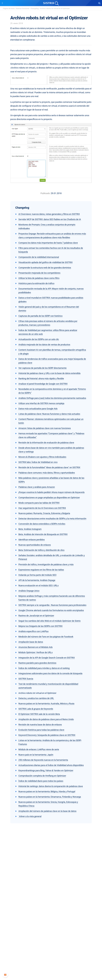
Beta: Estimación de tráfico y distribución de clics (41, 550)
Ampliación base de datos (31, 642)
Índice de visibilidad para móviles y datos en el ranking (44, 668)
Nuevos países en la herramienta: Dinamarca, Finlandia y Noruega (50, 797)
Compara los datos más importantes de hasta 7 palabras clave (48, 243)
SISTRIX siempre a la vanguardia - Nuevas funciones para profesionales (52, 605)
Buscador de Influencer (51, 915)
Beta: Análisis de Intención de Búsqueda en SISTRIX (43, 534)
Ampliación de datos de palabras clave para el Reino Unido (46, 719)
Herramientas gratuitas (51, 938)
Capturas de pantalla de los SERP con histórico (40, 316)
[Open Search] (99, 3)
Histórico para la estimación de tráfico (36, 283)
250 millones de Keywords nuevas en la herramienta (43, 760)
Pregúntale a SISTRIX (51, 927)
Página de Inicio (9, 8)
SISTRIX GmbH (51, 871)
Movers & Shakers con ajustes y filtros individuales (42, 457)
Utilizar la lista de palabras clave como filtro (39, 278)
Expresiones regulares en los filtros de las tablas (41, 570)
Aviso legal (51, 891)
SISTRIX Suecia (26, 679)
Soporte (51, 950)
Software (51, 899)
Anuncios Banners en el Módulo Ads (35, 647)
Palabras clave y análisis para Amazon (37, 487)
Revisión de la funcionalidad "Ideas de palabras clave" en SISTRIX (49, 467)
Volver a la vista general (30, 816)
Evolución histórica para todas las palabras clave (41, 730)
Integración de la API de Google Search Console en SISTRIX (47, 658)
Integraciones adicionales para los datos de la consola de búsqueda (50, 673)
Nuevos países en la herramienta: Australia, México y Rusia (46, 704)
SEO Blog (51, 934)
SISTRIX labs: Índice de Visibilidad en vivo (38, 462)
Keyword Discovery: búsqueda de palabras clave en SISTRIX (47, 735)
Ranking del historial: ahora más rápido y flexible (41, 379)
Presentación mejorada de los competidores (39, 273)
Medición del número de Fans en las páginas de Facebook (46, 637)
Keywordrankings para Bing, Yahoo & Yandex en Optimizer (46, 770)
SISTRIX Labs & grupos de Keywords (36, 709)
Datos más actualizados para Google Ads (38, 409)
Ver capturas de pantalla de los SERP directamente (42, 368)
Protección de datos (51, 887)
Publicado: (45, 193)
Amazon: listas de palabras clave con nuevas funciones (45, 428)
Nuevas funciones (51, 958)
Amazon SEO (51, 911)
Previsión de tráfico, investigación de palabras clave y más (46, 564)
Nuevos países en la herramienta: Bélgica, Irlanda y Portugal (47, 791)
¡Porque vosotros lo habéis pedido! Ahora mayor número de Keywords (51, 492)
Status (51, 969)
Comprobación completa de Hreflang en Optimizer (42, 776)
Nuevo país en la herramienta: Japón (36, 755)
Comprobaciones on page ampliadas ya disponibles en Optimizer (49, 498)
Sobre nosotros (51, 876)
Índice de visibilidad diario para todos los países (41, 781)
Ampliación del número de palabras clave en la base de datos (47, 811)
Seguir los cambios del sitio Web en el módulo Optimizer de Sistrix (50, 621)
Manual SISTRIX (51, 954)
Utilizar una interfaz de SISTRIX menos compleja (41, 403)
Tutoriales (51, 942)
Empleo (51, 880)
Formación (51, 884)
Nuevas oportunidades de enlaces (35, 545)
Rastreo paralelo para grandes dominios (37, 663)
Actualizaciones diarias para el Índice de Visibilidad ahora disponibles (51, 765)
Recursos (51, 922)
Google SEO (51, 907)
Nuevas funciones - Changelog (27, 8)
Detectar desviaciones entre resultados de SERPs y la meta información (52, 519)
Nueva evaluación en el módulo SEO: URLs (38, 585)
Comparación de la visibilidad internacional (39, 257)
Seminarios (51, 931)
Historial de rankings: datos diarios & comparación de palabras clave (51, 786)
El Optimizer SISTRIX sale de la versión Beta (39, 714)
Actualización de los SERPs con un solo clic (39, 339)
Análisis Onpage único (29, 591)
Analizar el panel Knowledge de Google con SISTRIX (43, 384)
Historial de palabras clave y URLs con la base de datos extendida (49, 373)
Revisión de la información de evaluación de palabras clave (46, 443)
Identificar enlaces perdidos (32, 540)
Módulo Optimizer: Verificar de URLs (35, 652)
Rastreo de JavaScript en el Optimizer (36, 616)
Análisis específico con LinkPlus (33, 631)
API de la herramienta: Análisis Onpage (37, 580)
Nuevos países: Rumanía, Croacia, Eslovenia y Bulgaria (44, 513)
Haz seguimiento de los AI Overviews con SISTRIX (42, 508)
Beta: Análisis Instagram (30, 529)
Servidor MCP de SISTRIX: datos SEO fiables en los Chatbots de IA (50, 219)
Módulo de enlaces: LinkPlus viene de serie (39, 749)
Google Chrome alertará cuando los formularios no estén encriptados (51, 610)
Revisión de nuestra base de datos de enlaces (40, 725)
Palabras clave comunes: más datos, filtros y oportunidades (47, 473)
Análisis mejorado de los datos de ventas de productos (44, 345)
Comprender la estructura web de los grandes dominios (45, 268)
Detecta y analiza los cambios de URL (36, 698)
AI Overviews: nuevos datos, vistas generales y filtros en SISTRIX (49, 214)
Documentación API (51, 962)
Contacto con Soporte (51, 966)
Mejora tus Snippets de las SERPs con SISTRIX (40, 626)
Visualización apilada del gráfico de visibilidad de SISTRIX (45, 262)
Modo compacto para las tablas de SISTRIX (39, 503)
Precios (51, 903)
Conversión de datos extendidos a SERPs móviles (42, 524)
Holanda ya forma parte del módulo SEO (37, 575)
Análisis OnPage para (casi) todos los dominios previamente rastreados (52, 398)
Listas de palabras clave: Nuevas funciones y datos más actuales (49, 414)
